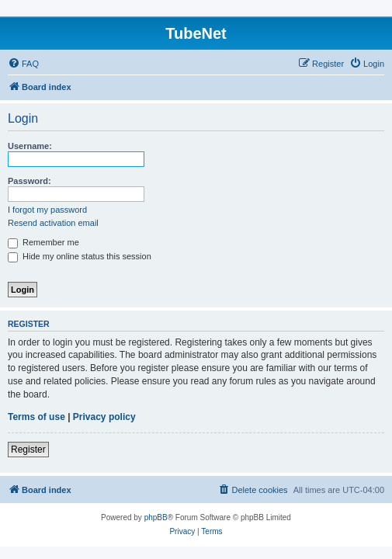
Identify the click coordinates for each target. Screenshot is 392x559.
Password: (29, 181)
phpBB (156, 517)
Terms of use (36, 417)
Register (28, 450)
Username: (30, 146)
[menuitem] (23, 64)
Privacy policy (104, 417)
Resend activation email (53, 223)
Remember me (43, 242)
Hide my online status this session (80, 256)
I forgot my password (47, 210)
